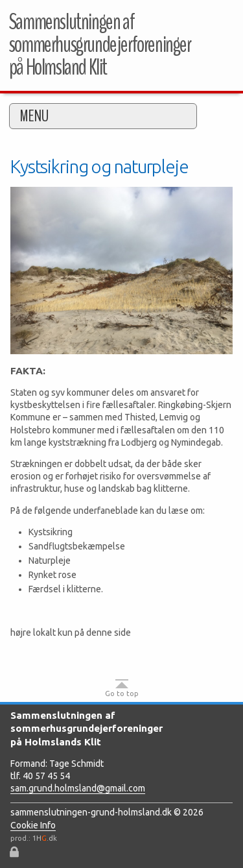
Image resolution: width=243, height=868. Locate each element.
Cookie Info (33, 825)
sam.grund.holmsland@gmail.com (78, 788)
